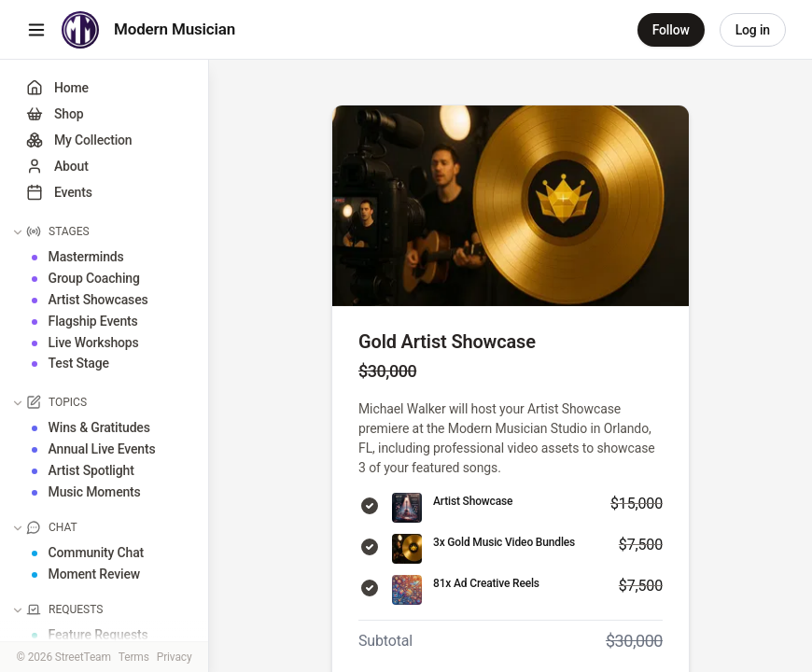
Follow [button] (671, 30)
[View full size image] (511, 206)
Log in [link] (753, 30)
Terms (134, 657)
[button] (106, 227)
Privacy (175, 657)
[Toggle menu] (36, 30)
